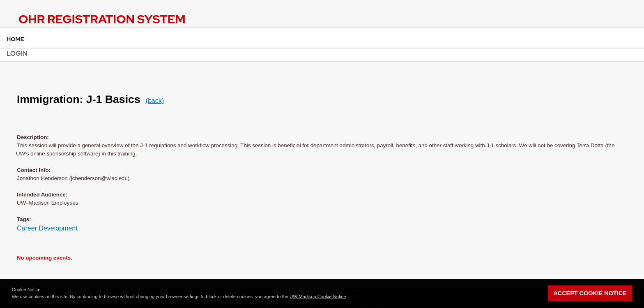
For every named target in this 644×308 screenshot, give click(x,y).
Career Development (47, 228)
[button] (350, 297)
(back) (155, 101)
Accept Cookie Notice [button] (590, 293)
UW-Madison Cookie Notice (318, 297)
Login (17, 54)
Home (15, 39)
